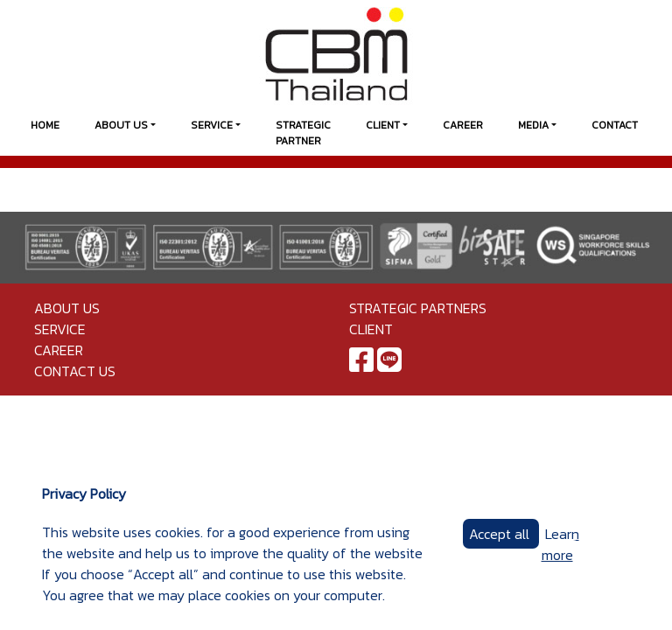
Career (463, 125)
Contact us (75, 371)
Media (533, 125)
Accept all (501, 534)
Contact (615, 125)
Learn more (560, 544)
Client (383, 125)
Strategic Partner (303, 133)
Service (212, 125)
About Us (121, 125)
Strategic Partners (418, 308)
